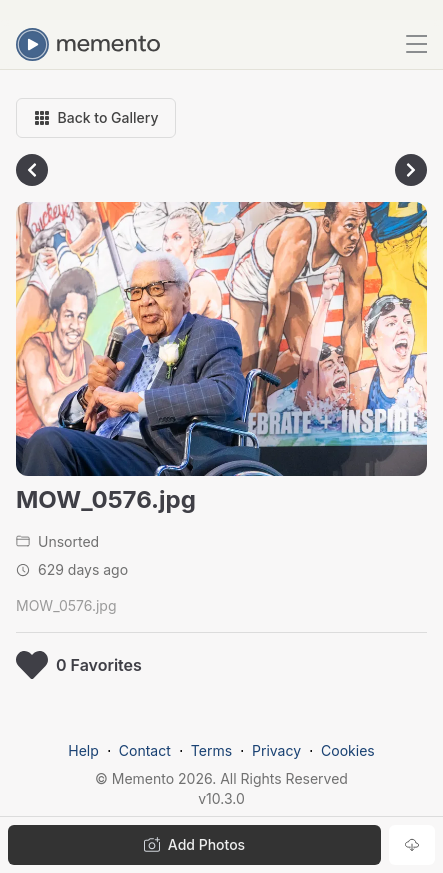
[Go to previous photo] (32, 170)
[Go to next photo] (411, 170)
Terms (211, 750)
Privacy (276, 750)
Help (83, 750)
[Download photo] (412, 845)
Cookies (348, 750)
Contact (145, 750)
